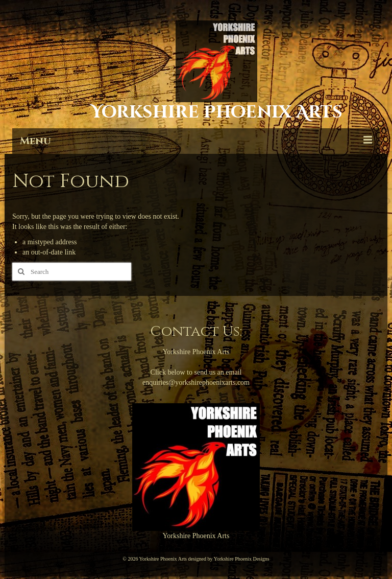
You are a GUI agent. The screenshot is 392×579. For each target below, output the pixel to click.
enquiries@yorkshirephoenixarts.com (196, 383)
